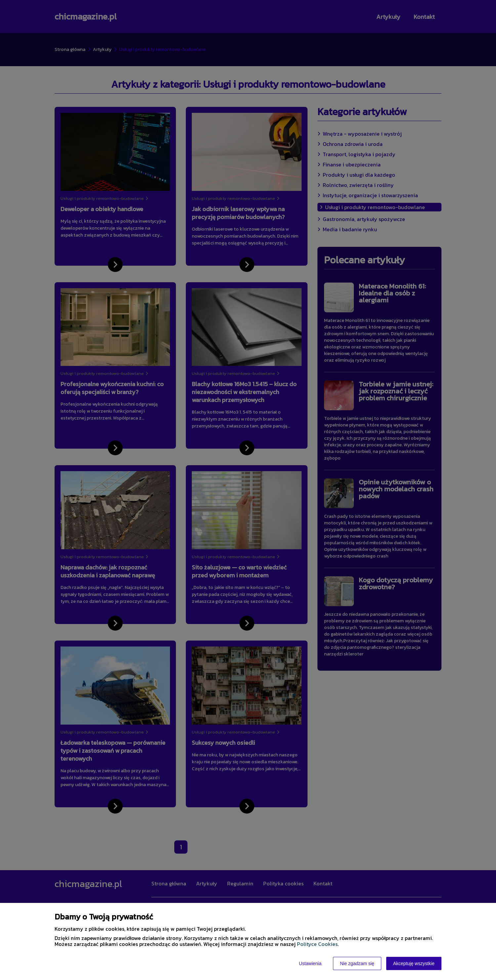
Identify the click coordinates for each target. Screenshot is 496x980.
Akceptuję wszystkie (414, 963)
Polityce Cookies (317, 944)
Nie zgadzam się (357, 963)
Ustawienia (310, 963)
